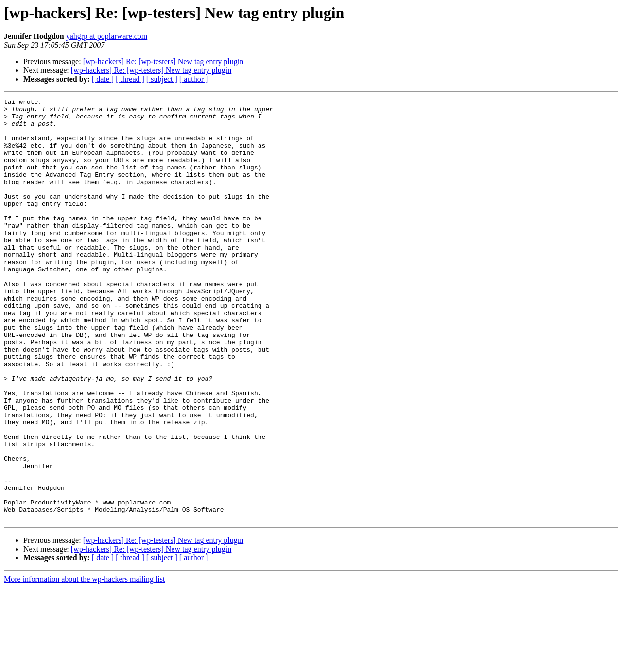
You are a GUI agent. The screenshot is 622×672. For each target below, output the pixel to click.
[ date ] (103, 79)
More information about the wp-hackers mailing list (84, 664)
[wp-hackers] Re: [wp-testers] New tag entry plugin (164, 61)
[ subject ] (162, 79)
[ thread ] (130, 79)
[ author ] (194, 79)
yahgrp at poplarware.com (107, 36)
